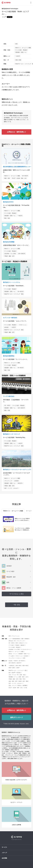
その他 (25, 688)
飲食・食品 (7, 218)
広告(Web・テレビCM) (10, 254)
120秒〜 (18, 668)
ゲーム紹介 (11, 656)
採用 (24, 658)
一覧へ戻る (17, 605)
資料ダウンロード (17, 717)
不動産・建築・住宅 (9, 256)
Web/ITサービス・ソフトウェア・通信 (14, 294)
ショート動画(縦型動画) (14, 639)
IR (15, 641)
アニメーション (16, 636)
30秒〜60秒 (18, 60)
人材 (27, 677)
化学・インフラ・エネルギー (12, 488)
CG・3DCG (7, 405)
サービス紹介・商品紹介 (21, 50)
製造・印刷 (7, 370)
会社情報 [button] (4, 858)
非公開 (10, 661)
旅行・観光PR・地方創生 (15, 673)
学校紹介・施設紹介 (20, 645)
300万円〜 (20, 483)
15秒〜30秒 (18, 666)
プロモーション (23, 325)
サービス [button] (4, 847)
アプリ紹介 (11, 645)
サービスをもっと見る (17, 594)
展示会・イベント (13, 654)
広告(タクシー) (23, 643)
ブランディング (8, 481)
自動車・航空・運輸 (23, 681)
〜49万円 (18, 56)
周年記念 (11, 641)
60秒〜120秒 (12, 668)
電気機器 (11, 677)
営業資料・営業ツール (21, 52)
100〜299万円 (22, 254)
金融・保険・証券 (13, 681)
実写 (16, 44)
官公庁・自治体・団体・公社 (19, 178)
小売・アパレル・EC (14, 675)
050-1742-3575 (10, 724)
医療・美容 (7, 178)
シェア (4, 17)
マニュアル (11, 658)
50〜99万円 (25, 176)
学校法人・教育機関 (22, 686)
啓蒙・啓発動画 (25, 639)
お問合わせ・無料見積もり (17, 132)
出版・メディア (12, 686)
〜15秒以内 (11, 666)
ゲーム (16, 677)
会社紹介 (7, 327)
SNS (17, 643)
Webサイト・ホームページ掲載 (23, 48)
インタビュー (18, 658)
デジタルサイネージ (26, 649)
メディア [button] (4, 853)
